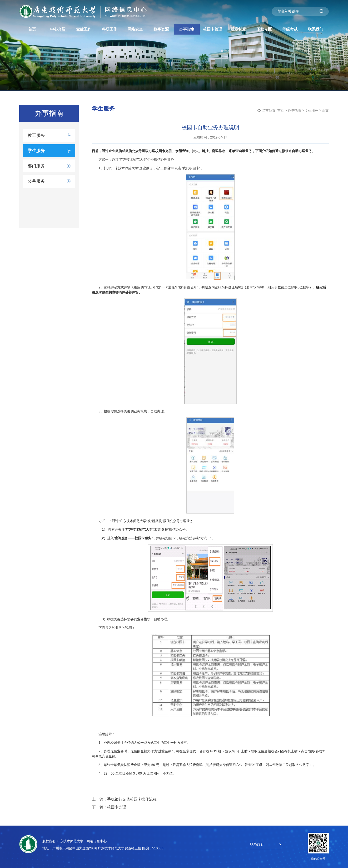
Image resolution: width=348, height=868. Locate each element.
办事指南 (187, 29)
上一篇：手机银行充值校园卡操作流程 (124, 799)
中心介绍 (58, 29)
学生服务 (312, 110)
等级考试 (290, 29)
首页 (32, 29)
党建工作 (84, 29)
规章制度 (238, 29)
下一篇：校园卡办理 (109, 807)
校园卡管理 (213, 29)
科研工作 (109, 29)
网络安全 (135, 29)
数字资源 (161, 29)
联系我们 (316, 29)
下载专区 (264, 29)
